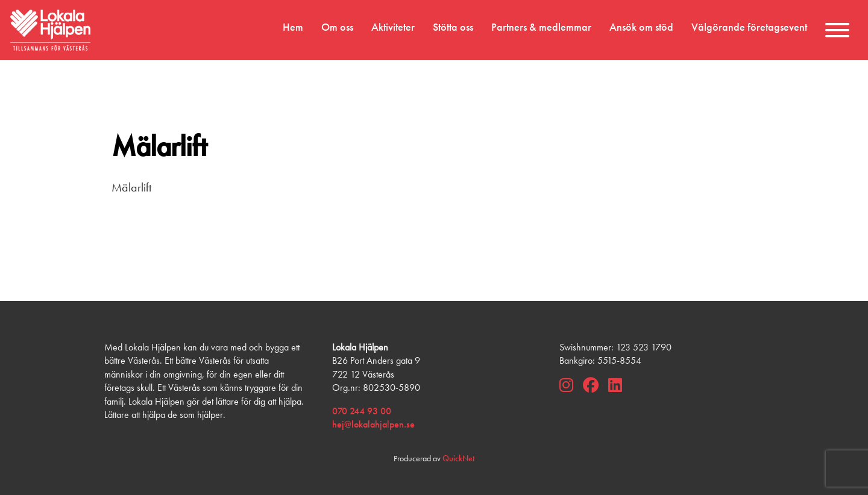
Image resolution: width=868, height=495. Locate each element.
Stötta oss (453, 27)
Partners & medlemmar (541, 27)
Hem (293, 27)
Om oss (337, 27)
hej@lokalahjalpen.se (373, 424)
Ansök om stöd (641, 27)
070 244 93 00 (362, 411)
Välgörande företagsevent (749, 27)
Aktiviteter (393, 27)
